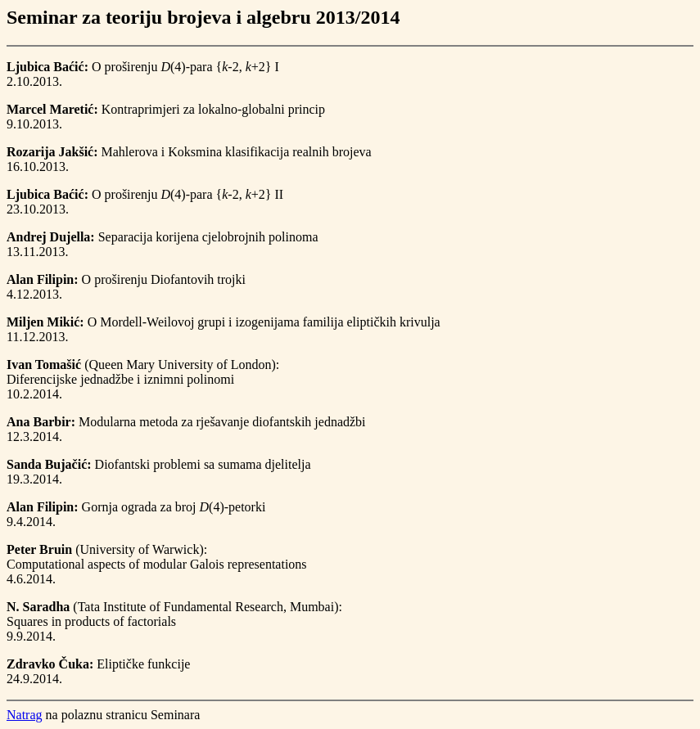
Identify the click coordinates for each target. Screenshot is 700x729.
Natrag (25, 715)
